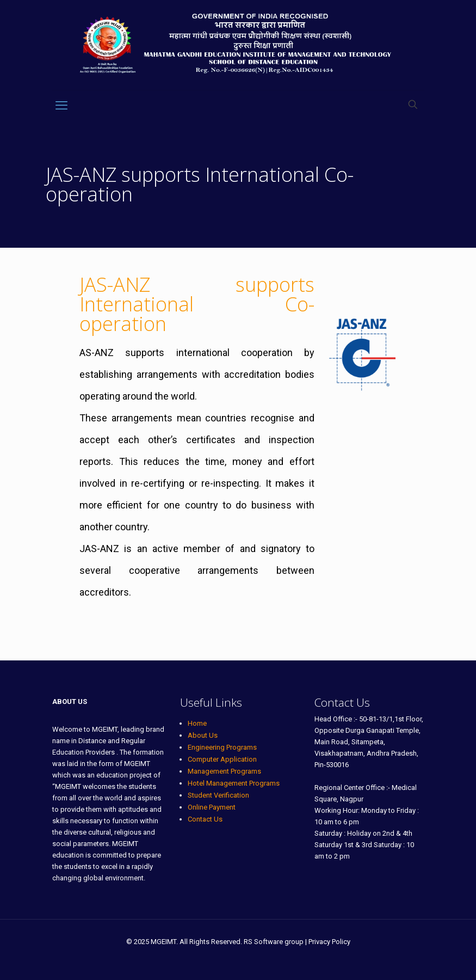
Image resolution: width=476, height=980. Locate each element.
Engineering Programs (222, 747)
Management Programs (224, 771)
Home (197, 723)
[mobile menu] (61, 106)
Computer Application (222, 759)
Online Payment (212, 807)
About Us (203, 735)
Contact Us (205, 819)
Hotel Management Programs (234, 783)
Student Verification (218, 795)
